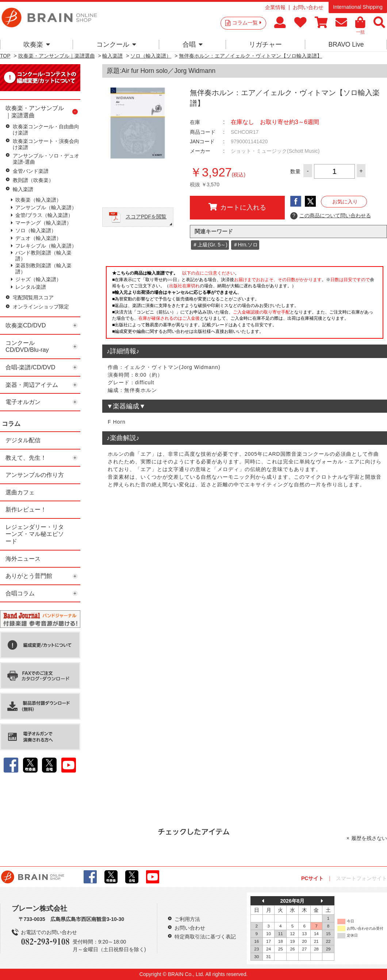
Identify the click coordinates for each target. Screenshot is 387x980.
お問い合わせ (308, 7)
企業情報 (275, 7)
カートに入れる (237, 207)
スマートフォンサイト (361, 878)
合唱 (193, 44)
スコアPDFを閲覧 (146, 217)
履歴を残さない (369, 838)
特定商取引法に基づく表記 (205, 937)
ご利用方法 (187, 919)
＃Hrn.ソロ (245, 245)
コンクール (116, 44)
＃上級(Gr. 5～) (210, 245)
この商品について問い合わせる (331, 216)
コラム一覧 (247, 23)
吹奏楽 (37, 44)
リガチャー (265, 44)
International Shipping (358, 7)
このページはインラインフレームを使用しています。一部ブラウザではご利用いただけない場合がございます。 (245, 304)
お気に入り (345, 202)
